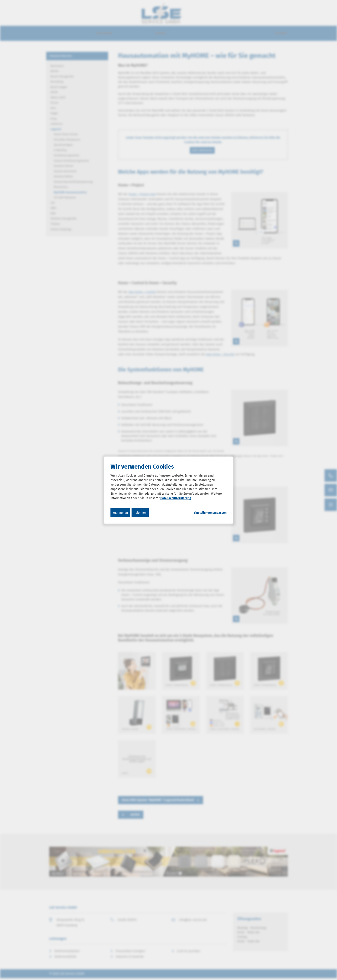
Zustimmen (120, 513)
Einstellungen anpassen (210, 513)
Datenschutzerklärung (176, 498)
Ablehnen (140, 513)
